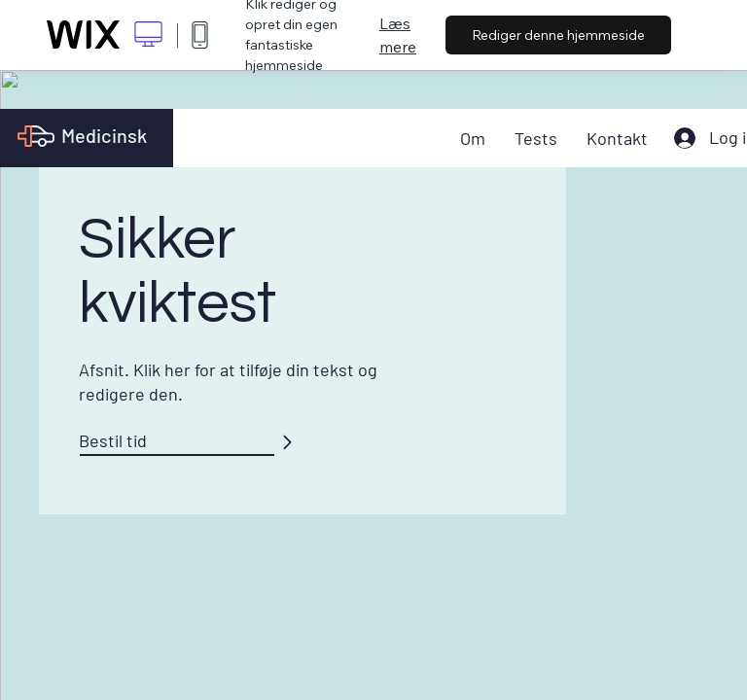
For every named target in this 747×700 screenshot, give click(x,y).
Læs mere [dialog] (398, 35)
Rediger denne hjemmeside (558, 35)
